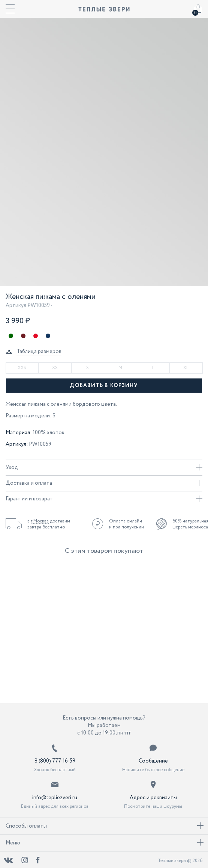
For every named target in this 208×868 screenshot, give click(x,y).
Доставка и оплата (104, 483)
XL (186, 368)
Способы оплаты (105, 826)
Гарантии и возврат (104, 499)
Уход (104, 467)
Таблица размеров (39, 352)
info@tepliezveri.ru (55, 798)
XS (55, 368)
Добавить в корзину (104, 386)
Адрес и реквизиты (153, 798)
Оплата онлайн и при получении (126, 524)
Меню (105, 843)
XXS (22, 368)
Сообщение (153, 761)
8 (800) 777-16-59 (55, 761)
